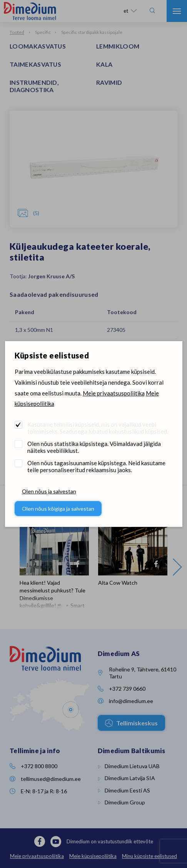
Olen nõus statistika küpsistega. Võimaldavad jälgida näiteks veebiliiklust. (94, 447)
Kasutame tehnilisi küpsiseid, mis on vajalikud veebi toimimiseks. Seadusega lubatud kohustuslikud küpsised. (98, 428)
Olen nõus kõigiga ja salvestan (58, 509)
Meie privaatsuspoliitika (114, 393)
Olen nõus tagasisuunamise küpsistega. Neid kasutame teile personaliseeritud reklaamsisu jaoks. (96, 466)
